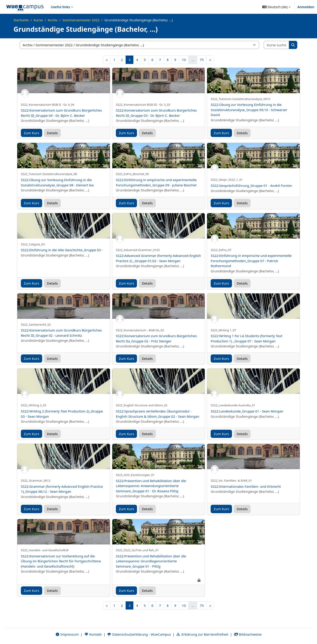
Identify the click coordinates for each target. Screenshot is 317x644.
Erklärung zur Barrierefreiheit (202, 634)
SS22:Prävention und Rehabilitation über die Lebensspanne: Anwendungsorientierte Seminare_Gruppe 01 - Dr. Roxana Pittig (151, 486)
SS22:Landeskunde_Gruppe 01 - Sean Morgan (247, 411)
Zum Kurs (32, 133)
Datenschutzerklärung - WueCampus (139, 634)
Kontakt (93, 634)
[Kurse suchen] (277, 45)
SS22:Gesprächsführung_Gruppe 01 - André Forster (251, 185)
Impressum (67, 634)
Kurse (38, 20)
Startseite (21, 20)
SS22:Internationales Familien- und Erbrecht (246, 486)
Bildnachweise (248, 634)
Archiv (52, 20)
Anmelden (306, 7)
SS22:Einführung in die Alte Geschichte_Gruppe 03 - (62, 250)
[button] (276, 7)
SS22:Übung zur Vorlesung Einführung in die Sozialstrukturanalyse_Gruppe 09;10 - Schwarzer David (249, 110)
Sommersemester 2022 (81, 20)
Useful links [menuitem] (60, 7)
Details (52, 133)
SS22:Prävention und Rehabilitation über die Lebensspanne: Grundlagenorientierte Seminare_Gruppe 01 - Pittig (151, 561)
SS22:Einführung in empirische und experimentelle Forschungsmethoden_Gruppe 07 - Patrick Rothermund (251, 261)
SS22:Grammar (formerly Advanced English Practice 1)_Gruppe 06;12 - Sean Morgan (62, 489)
